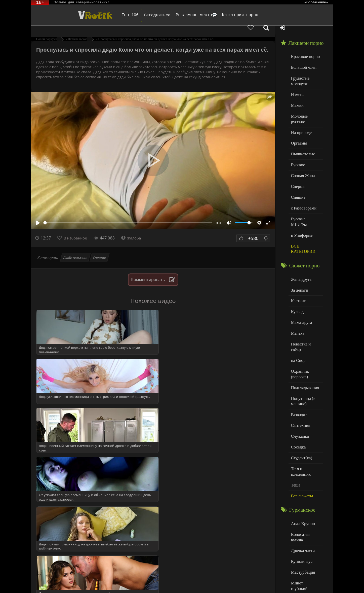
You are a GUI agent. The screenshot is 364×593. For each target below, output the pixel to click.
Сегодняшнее (141, 15)
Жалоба (134, 229)
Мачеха (297, 299)
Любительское (75, 249)
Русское (297, 144)
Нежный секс (302, 529)
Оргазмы (298, 124)
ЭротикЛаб (44, 582)
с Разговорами (302, 185)
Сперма (297, 165)
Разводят (298, 370)
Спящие (99, 249)
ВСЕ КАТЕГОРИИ (302, 218)
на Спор (298, 319)
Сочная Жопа (302, 154)
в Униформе (301, 205)
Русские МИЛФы (305, 195)
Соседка (298, 400)
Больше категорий (306, 560)
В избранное (77, 229)
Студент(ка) (300, 411)
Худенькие (299, 550)
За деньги (299, 258)
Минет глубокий (304, 519)
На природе (300, 114)
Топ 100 (114, 15)
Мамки (297, 93)
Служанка (299, 390)
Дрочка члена (302, 489)
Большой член (302, 58)
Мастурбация (302, 509)
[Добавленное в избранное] (280, 15)
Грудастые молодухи (299, 70)
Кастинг (298, 268)
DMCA (127, 582)
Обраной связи (187, 586)
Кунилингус (301, 499)
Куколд (297, 278)
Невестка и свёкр (305, 309)
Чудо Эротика (72, 15)
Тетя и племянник (305, 421)
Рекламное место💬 (180, 15)
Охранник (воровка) (299, 332)
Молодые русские (305, 103)
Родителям (241, 582)
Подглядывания (304, 344)
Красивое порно (304, 47)
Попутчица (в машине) (302, 357)
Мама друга (300, 288)
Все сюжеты (301, 441)
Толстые (298, 539)
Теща (295, 431)
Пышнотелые (302, 134)
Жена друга (300, 248)
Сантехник (300, 380)
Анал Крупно (302, 468)
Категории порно (224, 15)
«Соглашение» (316, 3)
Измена (297, 83)
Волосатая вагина (305, 478)
